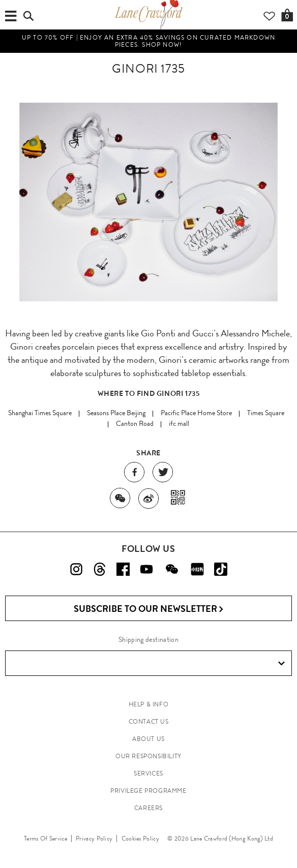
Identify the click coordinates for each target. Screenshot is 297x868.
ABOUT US (148, 739)
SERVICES (148, 773)
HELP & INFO (149, 704)
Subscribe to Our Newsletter (149, 609)
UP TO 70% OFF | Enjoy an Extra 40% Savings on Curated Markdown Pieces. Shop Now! (148, 41)
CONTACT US (149, 722)
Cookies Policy (140, 839)
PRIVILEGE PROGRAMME (148, 791)
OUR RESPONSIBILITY (148, 756)
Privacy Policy (94, 839)
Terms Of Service (46, 839)
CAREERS (148, 808)
